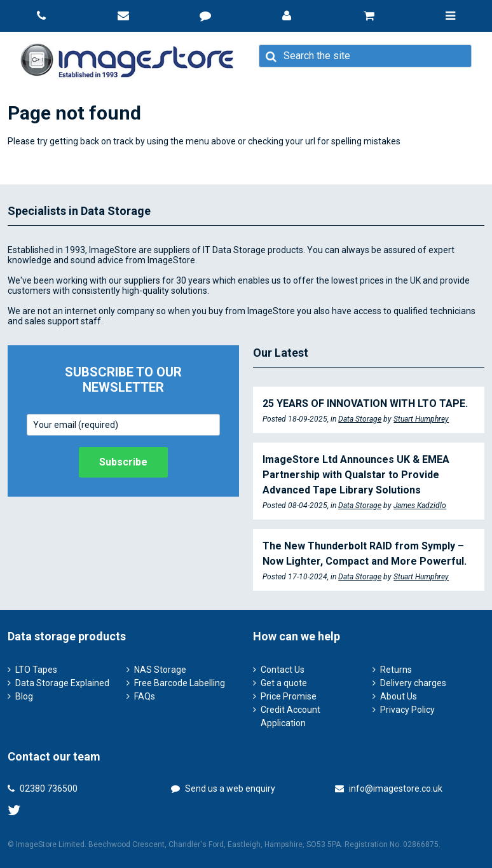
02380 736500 (43, 789)
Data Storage (360, 419)
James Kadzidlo (420, 506)
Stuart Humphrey (421, 419)
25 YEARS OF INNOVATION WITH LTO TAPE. (365, 403)
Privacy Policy (407, 710)
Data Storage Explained (62, 683)
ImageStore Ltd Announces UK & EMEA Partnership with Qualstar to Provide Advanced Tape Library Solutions (356, 475)
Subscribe (123, 462)
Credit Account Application (290, 716)
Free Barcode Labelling (180, 683)
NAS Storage (160, 670)
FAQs (145, 696)
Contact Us (283, 670)
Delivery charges (413, 683)
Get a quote (284, 683)
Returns (396, 670)
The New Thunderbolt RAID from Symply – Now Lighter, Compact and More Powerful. (365, 554)
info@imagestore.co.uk (389, 789)
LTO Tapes (36, 670)
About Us (399, 696)
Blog (24, 696)
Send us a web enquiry (223, 789)
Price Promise (289, 696)
